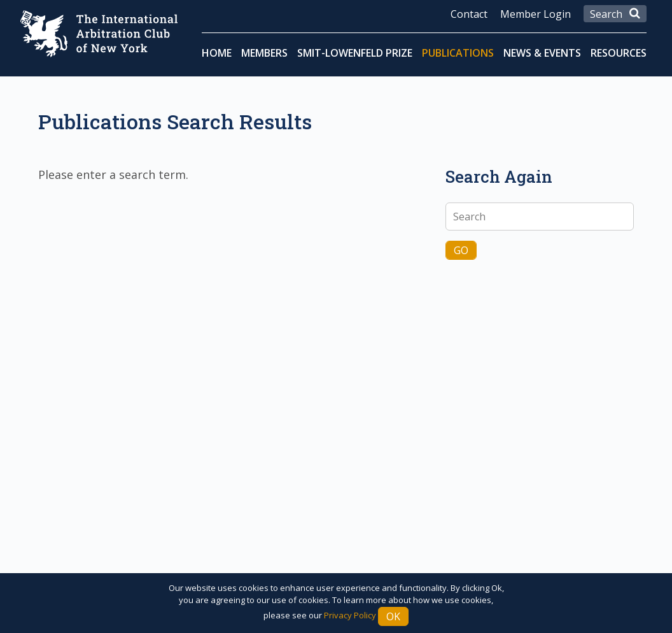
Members (264, 53)
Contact (469, 14)
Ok (393, 616)
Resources (619, 53)
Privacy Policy (350, 615)
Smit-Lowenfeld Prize (355, 53)
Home (217, 53)
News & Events (542, 53)
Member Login (535, 14)
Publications (458, 53)
